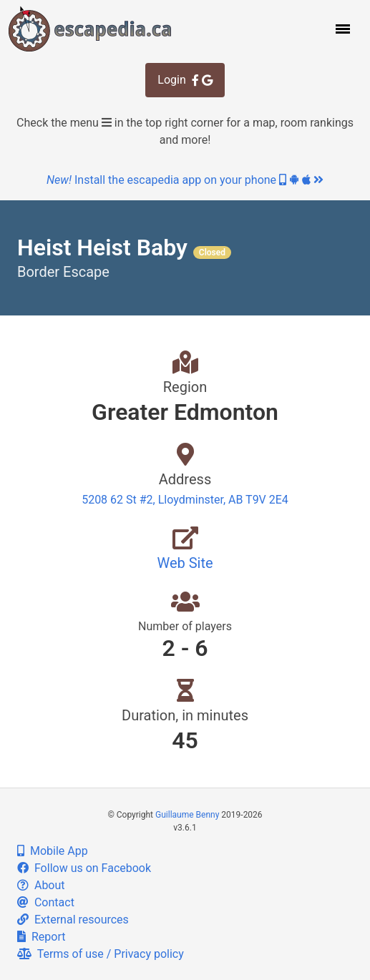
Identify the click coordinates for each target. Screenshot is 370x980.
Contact (46, 902)
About (41, 885)
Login (185, 80)
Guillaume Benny (187, 815)
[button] (341, 29)
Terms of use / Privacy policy (101, 954)
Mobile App (53, 851)
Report (41, 937)
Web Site (185, 563)
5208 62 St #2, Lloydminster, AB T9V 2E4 (185, 500)
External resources (73, 920)
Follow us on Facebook (84, 868)
